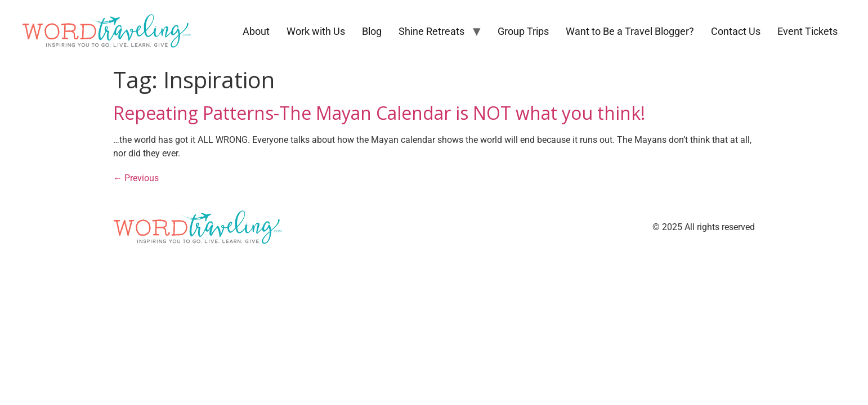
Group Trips (523, 31)
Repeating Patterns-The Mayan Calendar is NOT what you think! (379, 113)
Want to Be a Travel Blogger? (630, 31)
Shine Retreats (431, 31)
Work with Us (316, 31)
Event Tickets (807, 31)
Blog (372, 31)
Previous (136, 178)
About (256, 31)
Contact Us (736, 31)
